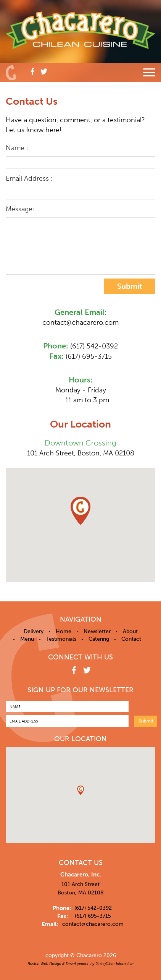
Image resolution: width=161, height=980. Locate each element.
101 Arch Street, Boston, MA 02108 (81, 453)
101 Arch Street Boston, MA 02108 (81, 888)
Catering (99, 639)
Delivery (34, 631)
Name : (17, 148)
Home (64, 631)
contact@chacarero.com (80, 322)
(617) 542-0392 (94, 346)
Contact (131, 639)
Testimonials (61, 639)
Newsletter (97, 631)
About (130, 631)
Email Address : (29, 178)
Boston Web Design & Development (58, 964)
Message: (20, 209)
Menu (27, 639)
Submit (130, 286)
